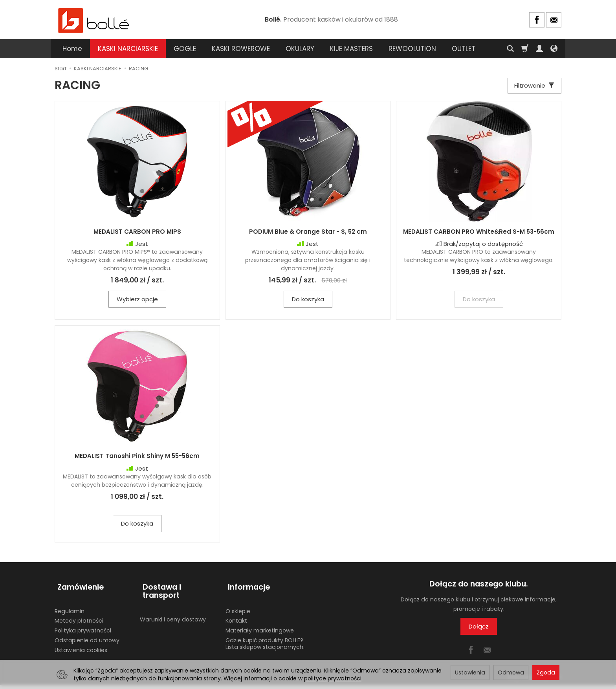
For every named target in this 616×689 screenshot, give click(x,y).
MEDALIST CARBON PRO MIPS (137, 235)
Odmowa (511, 673)
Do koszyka (308, 303)
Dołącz (479, 630)
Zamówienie (78, 587)
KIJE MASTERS (351, 49)
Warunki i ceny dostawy (173, 608)
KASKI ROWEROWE (241, 49)
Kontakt (236, 618)
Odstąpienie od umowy (87, 638)
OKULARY (300, 49)
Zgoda (546, 673)
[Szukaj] (510, 49)
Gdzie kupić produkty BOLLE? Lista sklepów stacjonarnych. (265, 641)
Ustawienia (470, 673)
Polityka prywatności (83, 628)
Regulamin (70, 608)
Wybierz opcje (137, 303)
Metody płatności (79, 618)
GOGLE (185, 49)
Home (72, 49)
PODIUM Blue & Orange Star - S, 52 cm (308, 235)
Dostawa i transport (179, 587)
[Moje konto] (539, 49)
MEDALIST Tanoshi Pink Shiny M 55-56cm (137, 460)
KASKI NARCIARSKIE (128, 49)
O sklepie (238, 608)
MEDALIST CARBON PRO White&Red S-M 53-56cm (479, 235)
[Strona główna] (94, 20)
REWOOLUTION (412, 49)
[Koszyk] (525, 49)
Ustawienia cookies (81, 647)
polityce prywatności (333, 678)
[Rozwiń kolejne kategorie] (456, 49)
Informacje (247, 587)
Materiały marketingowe (260, 628)
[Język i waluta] (554, 49)
